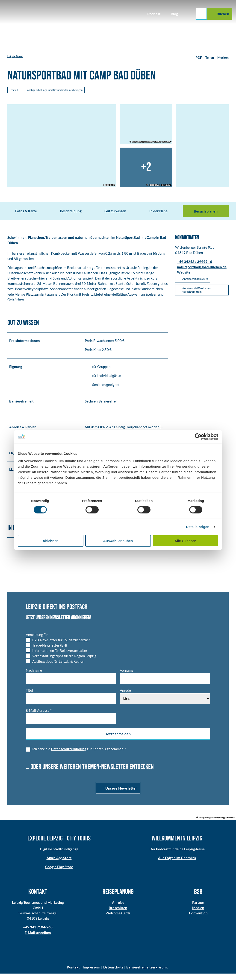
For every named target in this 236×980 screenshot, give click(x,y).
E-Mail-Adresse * (39, 717)
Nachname (34, 677)
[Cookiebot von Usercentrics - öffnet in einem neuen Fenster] (198, 437)
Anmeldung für (37, 641)
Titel (29, 697)
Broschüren (118, 914)
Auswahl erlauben (118, 541)
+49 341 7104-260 (38, 933)
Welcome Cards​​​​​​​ (118, 919)
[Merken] (223, 56)
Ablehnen (50, 541)
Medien (198, 914)
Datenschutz (113, 974)
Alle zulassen (185, 541)
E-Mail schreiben (38, 939)
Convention (198, 919)
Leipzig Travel (15, 56)
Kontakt (73, 974)
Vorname (127, 677)
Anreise (118, 909)
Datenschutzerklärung (69, 755)
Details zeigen (198, 527)
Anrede (125, 697)
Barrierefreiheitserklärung (147, 974)
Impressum (91, 974)
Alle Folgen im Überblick (177, 864)
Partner (198, 909)
